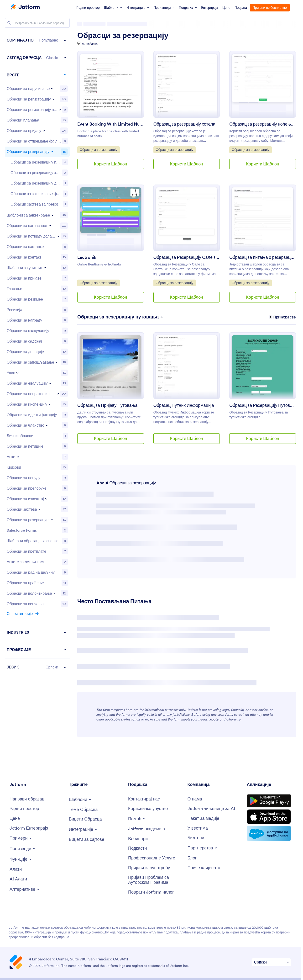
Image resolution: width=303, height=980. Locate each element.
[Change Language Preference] (271, 962)
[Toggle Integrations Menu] (84, 829)
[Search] (9, 23)
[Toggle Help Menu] (137, 819)
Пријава (241, 8)
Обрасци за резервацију (123, 35)
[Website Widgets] (87, 840)
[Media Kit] (204, 818)
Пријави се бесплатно (270, 8)
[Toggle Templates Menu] (81, 800)
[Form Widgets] (85, 819)
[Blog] (192, 858)
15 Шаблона (90, 44)
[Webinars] (138, 839)
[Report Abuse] (149, 868)
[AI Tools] (18, 879)
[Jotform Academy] (146, 829)
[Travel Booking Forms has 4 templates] (118, 317)
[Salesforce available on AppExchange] (269, 833)
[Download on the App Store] (269, 817)
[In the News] (198, 828)
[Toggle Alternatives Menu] (25, 889)
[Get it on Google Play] (269, 801)
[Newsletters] (196, 838)
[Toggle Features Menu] (21, 859)
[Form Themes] (83, 810)
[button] (37, 40)
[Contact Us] (144, 799)
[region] (37, 354)
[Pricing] (15, 818)
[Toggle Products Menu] (23, 849)
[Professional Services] (152, 858)
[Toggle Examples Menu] (21, 838)
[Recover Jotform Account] (151, 892)
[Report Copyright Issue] (155, 880)
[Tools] (16, 869)
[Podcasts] (138, 848)
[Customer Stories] (204, 868)
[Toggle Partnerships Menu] (203, 848)
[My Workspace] (24, 809)
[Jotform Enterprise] (29, 828)
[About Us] (195, 799)
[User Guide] (148, 809)
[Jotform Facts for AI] (211, 809)
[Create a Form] (27, 799)
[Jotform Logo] (25, 7)
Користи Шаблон (111, 164)
